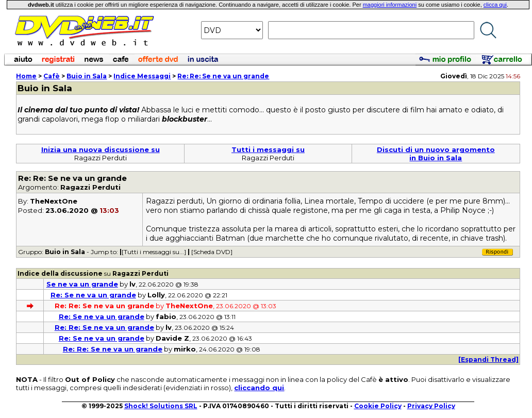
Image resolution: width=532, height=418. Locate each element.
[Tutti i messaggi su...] (154, 252)
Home (26, 76)
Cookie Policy (378, 406)
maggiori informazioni (390, 5)
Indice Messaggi (142, 76)
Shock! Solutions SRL (161, 406)
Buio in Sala (87, 76)
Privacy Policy (431, 406)
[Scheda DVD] (212, 252)
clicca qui (495, 5)
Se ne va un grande (82, 284)
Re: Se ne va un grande (93, 295)
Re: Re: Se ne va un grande (223, 76)
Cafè (52, 76)
